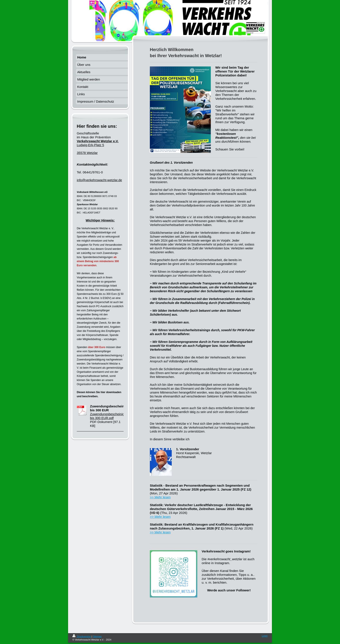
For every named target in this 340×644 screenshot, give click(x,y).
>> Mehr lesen (160, 497)
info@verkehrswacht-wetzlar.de (99, 180)
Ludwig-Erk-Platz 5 (98, 143)
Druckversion (82, 636)
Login (265, 636)
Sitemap (97, 636)
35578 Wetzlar (87, 153)
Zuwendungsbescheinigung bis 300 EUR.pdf (110, 416)
